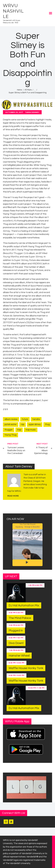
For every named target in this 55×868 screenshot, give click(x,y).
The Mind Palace (20, 618)
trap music (31, 430)
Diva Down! (16, 643)
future (25, 419)
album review (11, 419)
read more (13, 496)
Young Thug (10, 435)
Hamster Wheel (19, 656)
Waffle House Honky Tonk (26, 668)
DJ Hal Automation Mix (24, 605)
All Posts (28, 90)
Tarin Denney (32, 112)
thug (47, 424)
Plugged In (16, 631)
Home (20, 90)
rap (23, 424)
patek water (11, 424)
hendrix (36, 419)
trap (19, 430)
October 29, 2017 (14, 112)
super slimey (35, 424)
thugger (9, 430)
